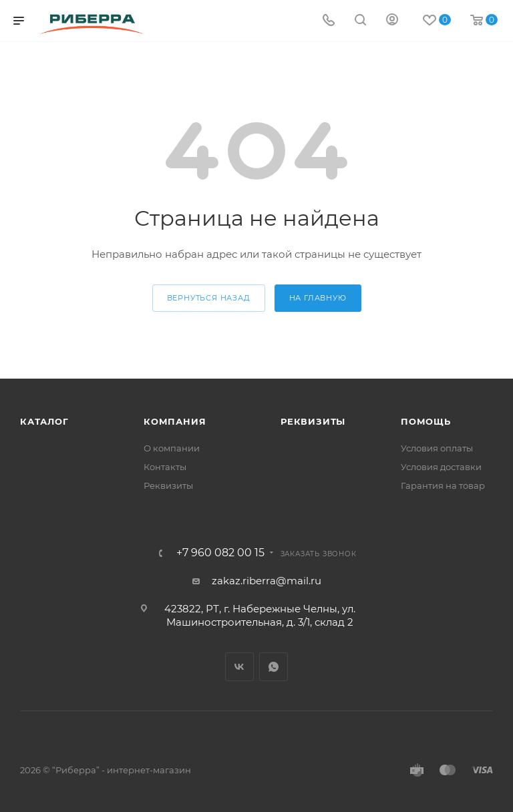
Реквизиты (168, 485)
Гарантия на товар (443, 485)
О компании (172, 448)
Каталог (44, 421)
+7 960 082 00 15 (220, 553)
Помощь (426, 421)
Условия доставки (441, 467)
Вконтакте (239, 667)
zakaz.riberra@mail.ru (267, 581)
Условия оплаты (437, 448)
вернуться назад (209, 298)
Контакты (165, 467)
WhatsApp (274, 667)
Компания (175, 421)
